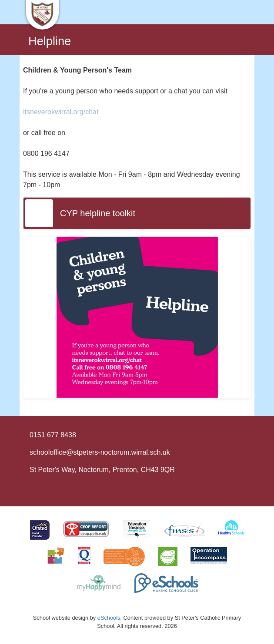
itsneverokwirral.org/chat (61, 112)
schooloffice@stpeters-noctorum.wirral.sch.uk (100, 452)
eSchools (109, 618)
